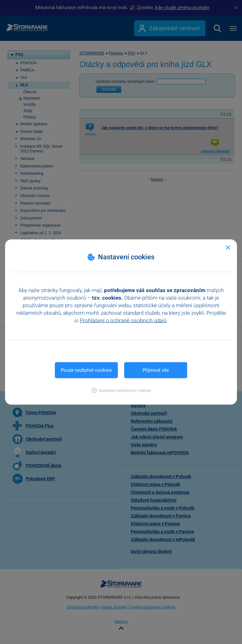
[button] (121, 390)
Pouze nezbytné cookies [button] (86, 370)
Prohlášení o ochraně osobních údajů (123, 320)
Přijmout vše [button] (156, 370)
